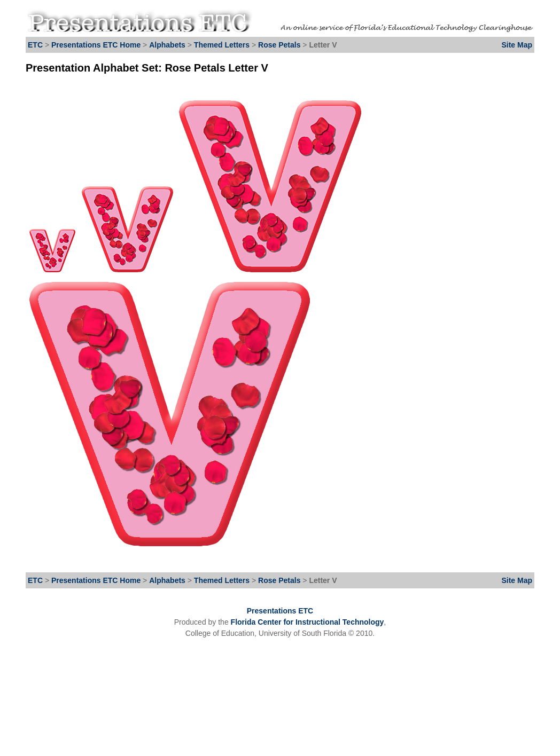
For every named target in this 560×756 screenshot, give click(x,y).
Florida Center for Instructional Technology (308, 622)
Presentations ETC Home (96, 45)
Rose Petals (280, 45)
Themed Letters (222, 45)
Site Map (517, 45)
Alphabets (167, 45)
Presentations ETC (280, 611)
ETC (35, 45)
